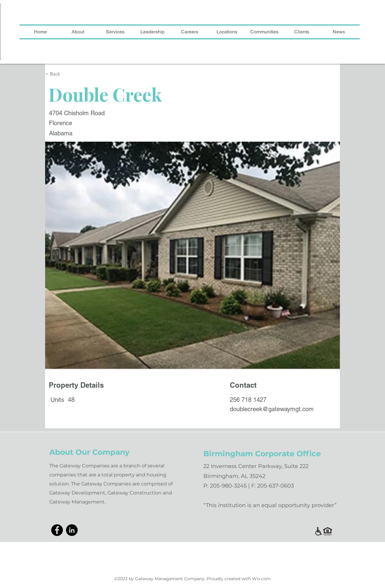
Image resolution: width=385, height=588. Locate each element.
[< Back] (76, 74)
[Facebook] (57, 530)
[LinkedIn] (72, 530)
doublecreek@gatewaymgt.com (272, 409)
